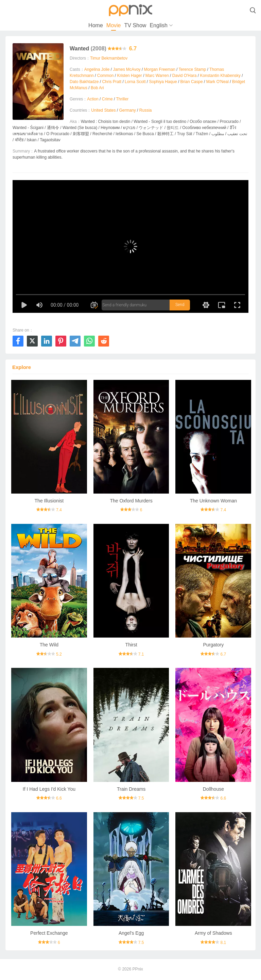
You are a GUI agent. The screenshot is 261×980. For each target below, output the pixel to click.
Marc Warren (157, 76)
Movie (114, 25)
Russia (146, 110)
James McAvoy (127, 69)
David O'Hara (185, 76)
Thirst (131, 645)
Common (106, 76)
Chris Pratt (112, 82)
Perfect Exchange (49, 933)
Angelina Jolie (97, 69)
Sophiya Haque (163, 82)
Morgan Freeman (160, 69)
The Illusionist (49, 501)
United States (103, 110)
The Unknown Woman (213, 501)
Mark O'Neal (217, 82)
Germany (127, 110)
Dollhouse (213, 789)
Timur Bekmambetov (109, 58)
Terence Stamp (192, 69)
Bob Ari (97, 88)
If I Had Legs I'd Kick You (49, 789)
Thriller (123, 99)
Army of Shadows (213, 933)
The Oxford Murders (131, 501)
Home (96, 25)
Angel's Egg (131, 933)
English (158, 25)
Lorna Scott (135, 82)
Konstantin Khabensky (220, 76)
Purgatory (213, 645)
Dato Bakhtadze (84, 82)
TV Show (135, 25)
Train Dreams (131, 789)
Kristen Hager (129, 76)
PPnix (137, 969)
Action (93, 99)
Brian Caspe (192, 82)
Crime (107, 99)
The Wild (49, 645)
